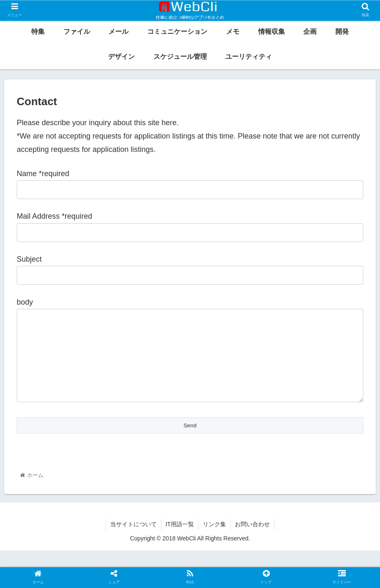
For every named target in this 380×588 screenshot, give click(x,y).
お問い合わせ (252, 541)
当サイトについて (133, 541)
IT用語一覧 (180, 541)
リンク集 (214, 541)
